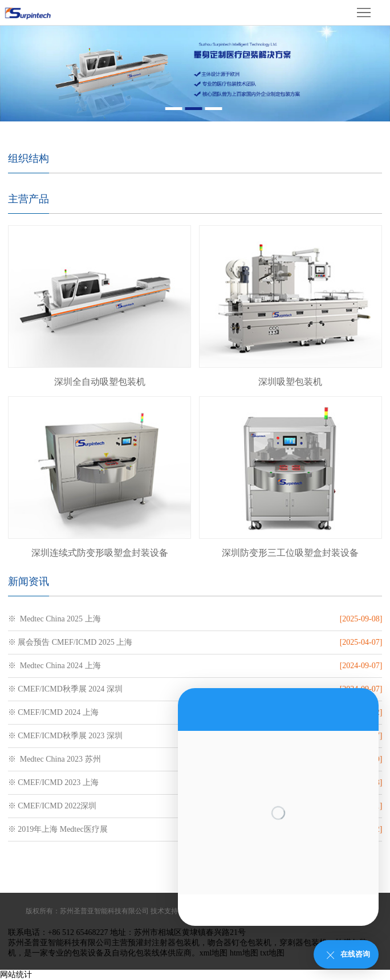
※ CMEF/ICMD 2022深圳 (52, 806)
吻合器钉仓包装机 (239, 943)
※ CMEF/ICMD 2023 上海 (53, 782)
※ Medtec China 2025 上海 (54, 619)
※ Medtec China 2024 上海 (54, 666)
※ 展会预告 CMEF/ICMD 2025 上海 (70, 642)
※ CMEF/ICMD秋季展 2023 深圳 (65, 736)
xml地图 (214, 953)
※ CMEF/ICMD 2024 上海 (53, 712)
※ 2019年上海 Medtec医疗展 (58, 829)
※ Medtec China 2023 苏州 (54, 759)
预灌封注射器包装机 (164, 943)
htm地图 (244, 953)
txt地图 (272, 953)
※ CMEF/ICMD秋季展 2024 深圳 (65, 689)
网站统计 (16, 975)
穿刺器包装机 (303, 943)
